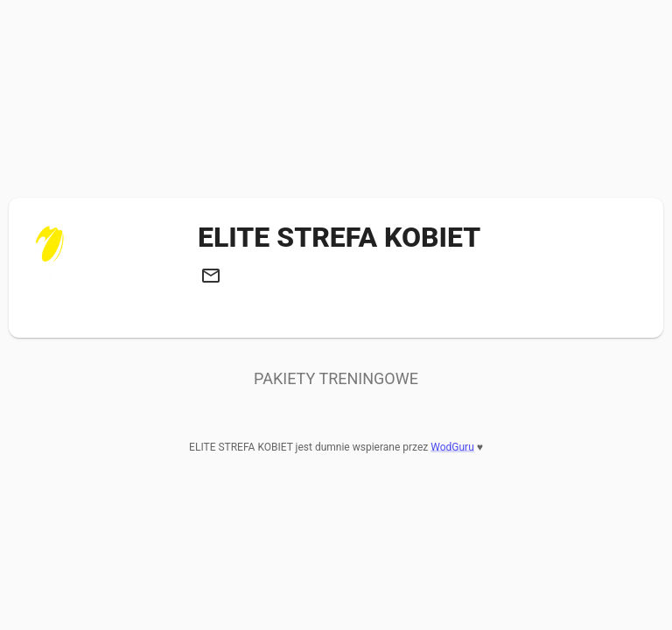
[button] (211, 276)
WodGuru (452, 447)
